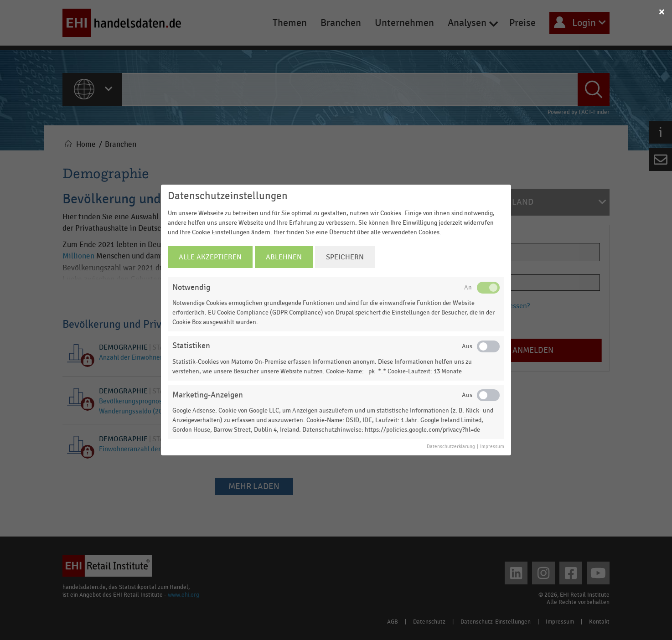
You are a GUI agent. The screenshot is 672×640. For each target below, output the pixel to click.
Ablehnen (284, 257)
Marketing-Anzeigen (208, 395)
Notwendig (191, 287)
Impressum (492, 447)
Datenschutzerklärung (451, 447)
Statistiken (191, 346)
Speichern (345, 257)
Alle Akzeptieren (210, 257)
